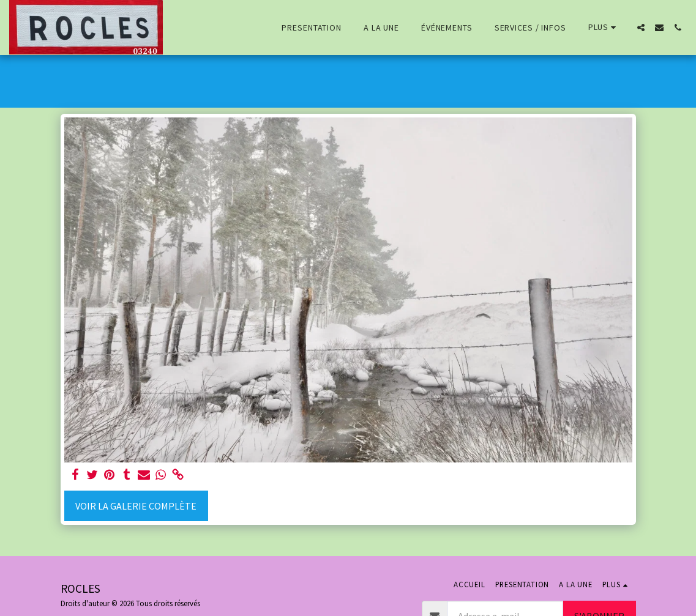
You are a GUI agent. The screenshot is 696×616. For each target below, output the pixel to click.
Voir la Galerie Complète (136, 506)
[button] (641, 28)
